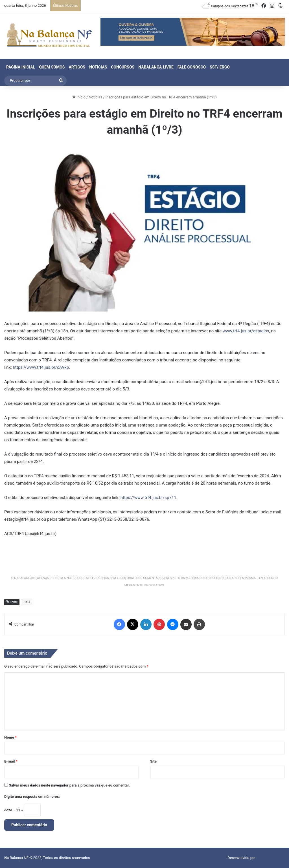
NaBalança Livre (156, 67)
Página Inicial (21, 67)
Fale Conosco (192, 67)
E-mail (11, 761)
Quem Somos (52, 67)
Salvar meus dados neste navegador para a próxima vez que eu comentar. (69, 785)
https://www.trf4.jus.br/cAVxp (41, 367)
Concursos (123, 67)
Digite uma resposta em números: (32, 797)
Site (153, 761)
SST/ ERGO (220, 67)
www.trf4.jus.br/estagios (246, 331)
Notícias (98, 67)
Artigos (77, 67)
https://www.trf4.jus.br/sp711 (148, 498)
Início (79, 97)
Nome (10, 737)
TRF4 (27, 602)
